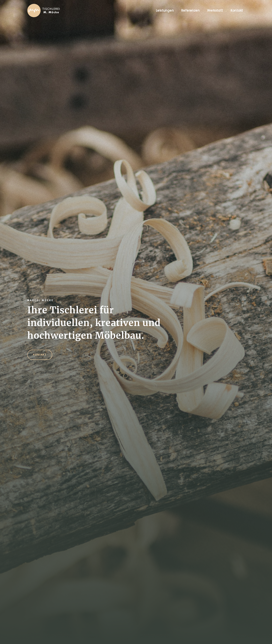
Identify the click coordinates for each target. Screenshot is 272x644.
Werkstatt (215, 11)
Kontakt (237, 11)
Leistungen (165, 11)
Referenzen (190, 11)
